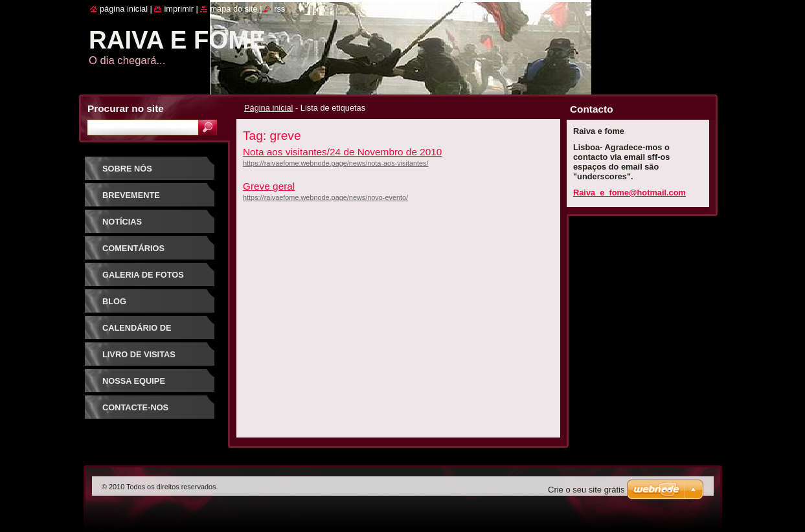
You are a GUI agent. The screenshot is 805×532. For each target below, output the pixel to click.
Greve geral (269, 186)
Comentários (133, 248)
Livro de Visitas (139, 354)
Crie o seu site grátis (586, 490)
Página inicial (268, 108)
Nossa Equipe (134, 381)
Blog (114, 301)
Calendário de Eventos (137, 332)
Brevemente (131, 195)
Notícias (122, 222)
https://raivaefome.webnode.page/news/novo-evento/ (325, 197)
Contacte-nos (135, 407)
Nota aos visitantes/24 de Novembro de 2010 (342, 152)
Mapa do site (233, 9)
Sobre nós (127, 169)
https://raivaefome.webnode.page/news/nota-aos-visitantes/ (336, 163)
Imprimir (179, 9)
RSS (279, 9)
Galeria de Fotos (143, 275)
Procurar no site (126, 108)
